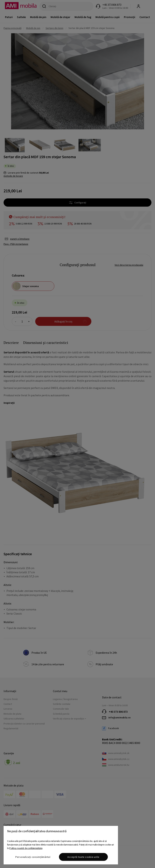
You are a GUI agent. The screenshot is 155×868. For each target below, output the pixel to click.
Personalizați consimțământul (33, 857)
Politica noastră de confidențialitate (26, 848)
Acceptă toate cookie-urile (83, 857)
